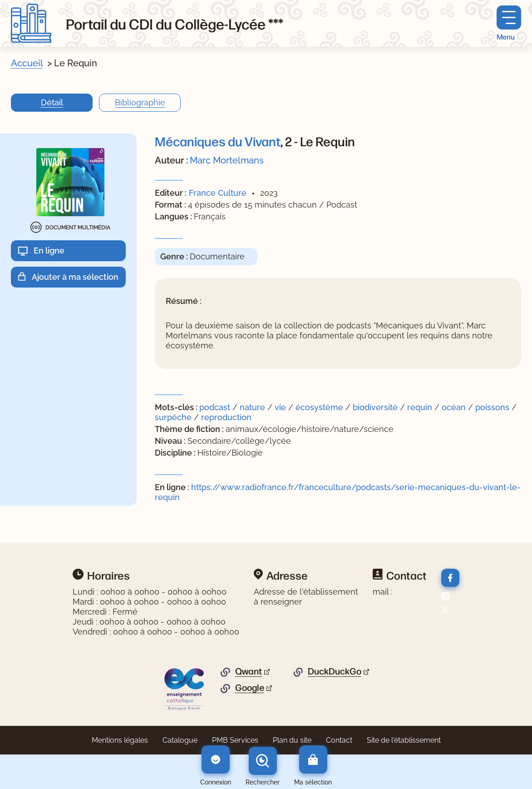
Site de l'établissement (404, 740)
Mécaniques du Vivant (218, 141)
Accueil (27, 63)
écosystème (320, 407)
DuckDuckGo (335, 671)
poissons (493, 407)
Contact (339, 740)
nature (254, 407)
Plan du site (292, 740)
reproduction (226, 417)
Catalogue (180, 740)
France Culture (218, 193)
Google (250, 688)
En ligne (49, 251)
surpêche (174, 417)
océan (455, 407)
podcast (216, 407)
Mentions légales (120, 740)
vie (281, 407)
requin (421, 407)
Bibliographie (140, 102)
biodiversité (376, 407)
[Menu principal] (509, 23)
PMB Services (235, 740)
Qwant (249, 671)
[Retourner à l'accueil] (31, 23)
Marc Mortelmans (227, 160)
